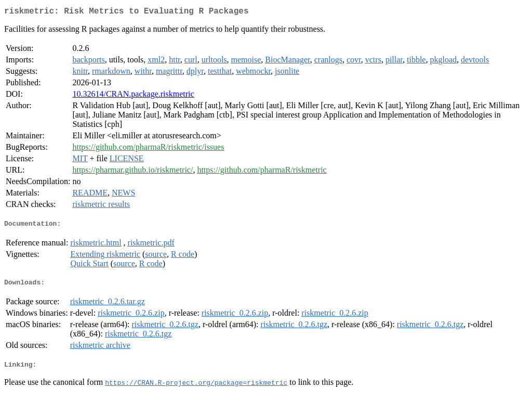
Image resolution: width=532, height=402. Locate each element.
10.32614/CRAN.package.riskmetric (133, 96)
